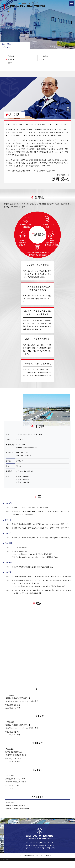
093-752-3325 (26, 461)
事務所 (10, 63)
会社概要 (11, 60)
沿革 (43, 60)
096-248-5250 (15, 766)
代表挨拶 (11, 56)
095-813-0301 (15, 792)
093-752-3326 (15, 739)
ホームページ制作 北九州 (7, 867)
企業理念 (45, 56)
